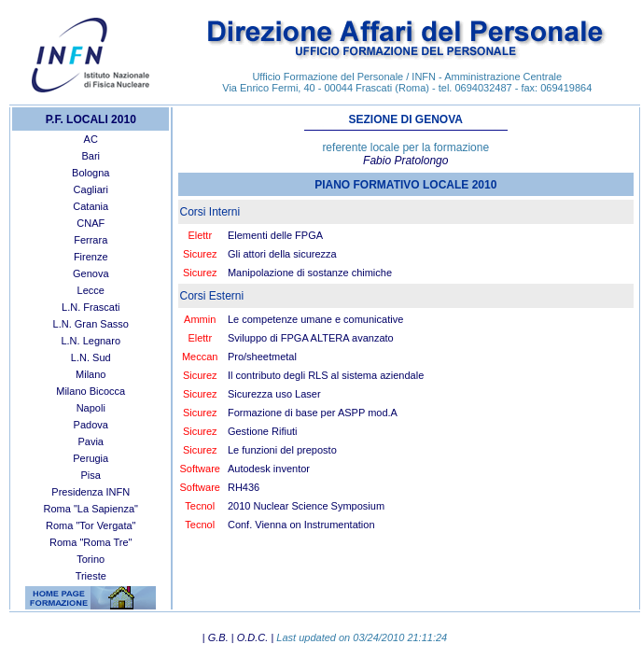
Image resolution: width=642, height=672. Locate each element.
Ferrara (91, 240)
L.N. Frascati (91, 307)
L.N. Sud (91, 357)
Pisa (91, 475)
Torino (91, 559)
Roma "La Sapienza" (91, 509)
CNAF (91, 223)
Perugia (91, 458)
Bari (91, 156)
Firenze (91, 257)
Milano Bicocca (91, 391)
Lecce (91, 290)
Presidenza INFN (91, 492)
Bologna (91, 173)
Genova (91, 273)
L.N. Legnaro (91, 341)
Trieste (91, 576)
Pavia (91, 441)
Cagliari (91, 189)
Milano (91, 374)
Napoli (91, 408)
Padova (91, 425)
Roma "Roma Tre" (91, 542)
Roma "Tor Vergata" (91, 525)
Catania (91, 206)
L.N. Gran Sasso (91, 324)
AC (91, 139)
